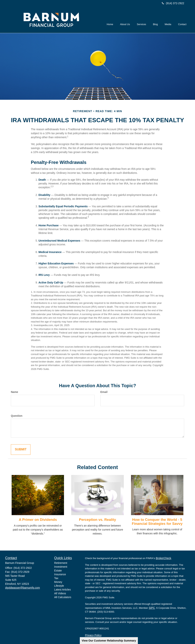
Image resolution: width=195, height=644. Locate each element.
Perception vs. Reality (97, 520)
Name (14, 392)
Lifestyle (59, 586)
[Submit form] (21, 450)
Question (17, 416)
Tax (56, 578)
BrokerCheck (163, 558)
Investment (61, 567)
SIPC (152, 608)
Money (58, 582)
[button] (125, 20)
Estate (58, 571)
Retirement (61, 563)
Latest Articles (63, 590)
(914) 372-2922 (173, 3)
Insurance (60, 574)
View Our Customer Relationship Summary (109, 641)
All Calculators (63, 597)
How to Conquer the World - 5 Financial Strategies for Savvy (157, 522)
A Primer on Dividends (38, 520)
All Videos (60, 593)
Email (104, 392)
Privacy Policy (93, 635)
